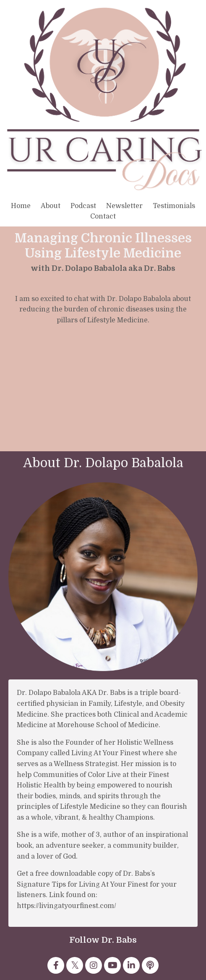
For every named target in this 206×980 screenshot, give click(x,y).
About (51, 206)
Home (21, 206)
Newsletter (124, 206)
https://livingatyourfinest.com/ (66, 906)
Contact (103, 216)
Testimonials (174, 206)
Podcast (83, 206)
